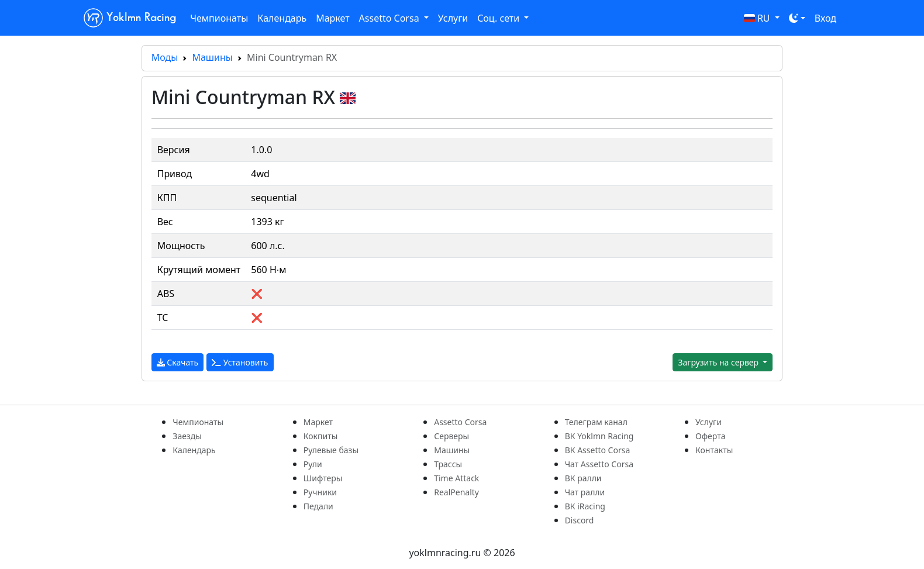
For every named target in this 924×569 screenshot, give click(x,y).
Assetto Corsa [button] (390, 18)
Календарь (282, 18)
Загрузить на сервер (719, 362)
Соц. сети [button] (499, 18)
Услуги (453, 18)
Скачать (178, 362)
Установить (240, 362)
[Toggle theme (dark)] (797, 18)
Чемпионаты (219, 18)
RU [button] (758, 18)
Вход (825, 18)
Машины (212, 57)
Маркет (332, 18)
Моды (165, 57)
